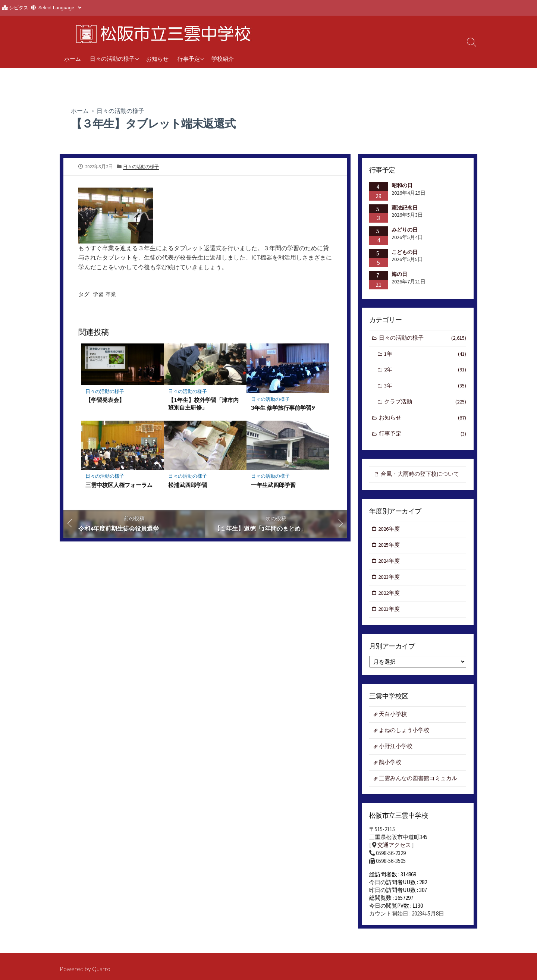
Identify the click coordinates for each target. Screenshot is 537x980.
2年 (425, 371)
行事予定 (189, 59)
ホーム (73, 59)
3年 (425, 387)
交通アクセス (394, 850)
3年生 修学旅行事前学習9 (283, 408)
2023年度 (389, 580)
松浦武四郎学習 (188, 485)
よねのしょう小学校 (404, 734)
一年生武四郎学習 (273, 485)
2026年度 (389, 531)
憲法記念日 (405, 207)
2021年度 (389, 612)
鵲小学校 (390, 767)
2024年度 (389, 564)
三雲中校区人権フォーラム (119, 485)
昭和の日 (402, 185)
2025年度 (389, 547)
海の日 (399, 274)
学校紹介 (223, 59)
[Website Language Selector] (60, 8)
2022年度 (389, 596)
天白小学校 (393, 718)
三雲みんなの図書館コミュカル (418, 783)
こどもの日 (405, 252)
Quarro (101, 969)
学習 (98, 294)
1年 (425, 354)
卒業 (111, 294)
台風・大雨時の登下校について (420, 476)
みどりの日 (405, 230)
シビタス (19, 8)
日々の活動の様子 (112, 59)
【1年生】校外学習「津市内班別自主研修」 (203, 403)
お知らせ (157, 59)
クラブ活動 (425, 403)
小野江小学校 (396, 750)
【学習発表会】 (105, 400)
